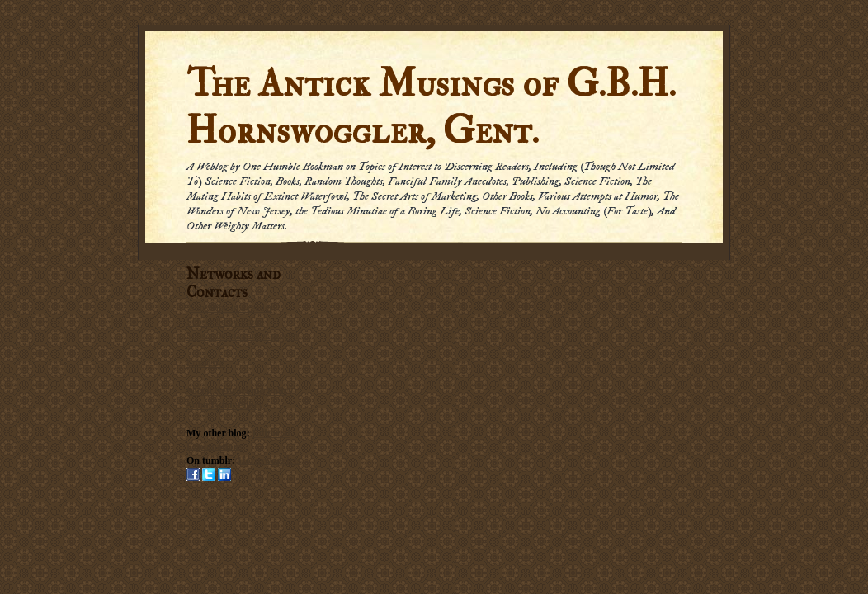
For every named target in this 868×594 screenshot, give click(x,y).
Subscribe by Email (225, 322)
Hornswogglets (269, 460)
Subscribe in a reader (231, 308)
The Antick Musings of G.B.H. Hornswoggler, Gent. (431, 107)
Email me (205, 363)
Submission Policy (225, 405)
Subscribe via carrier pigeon (242, 336)
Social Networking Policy (240, 391)
